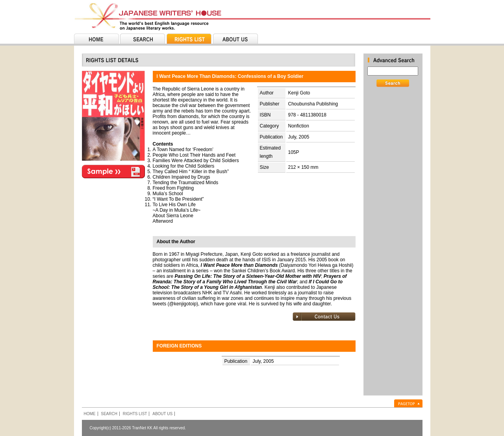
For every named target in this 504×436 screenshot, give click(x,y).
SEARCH (109, 414)
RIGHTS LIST (135, 414)
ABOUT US (162, 414)
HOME (90, 414)
